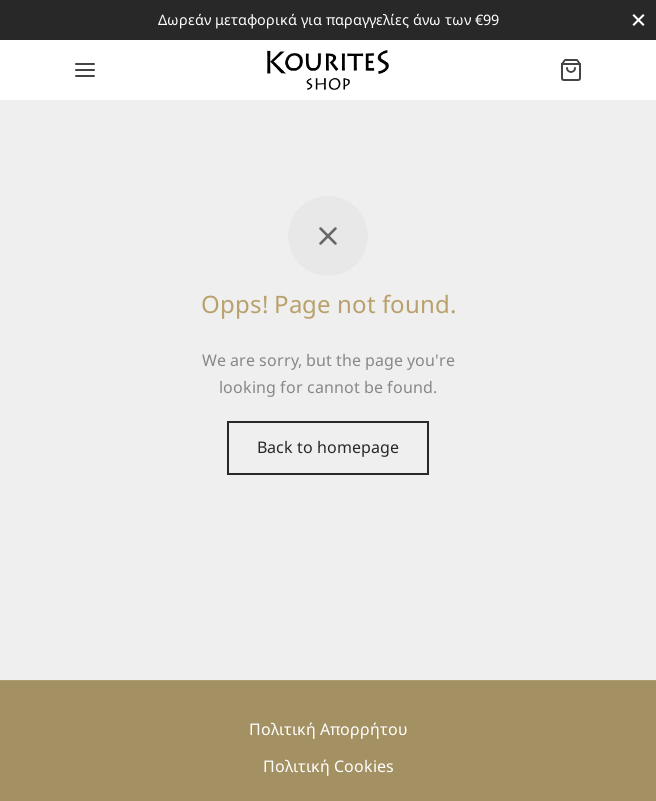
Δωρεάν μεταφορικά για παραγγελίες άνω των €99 (328, 19)
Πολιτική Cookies (328, 766)
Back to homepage (328, 447)
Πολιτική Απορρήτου (328, 729)
